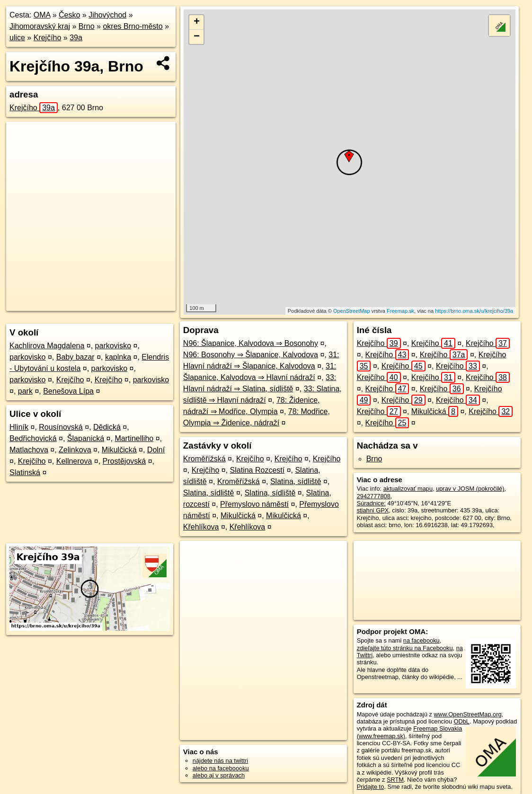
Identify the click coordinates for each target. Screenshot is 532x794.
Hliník (19, 427)
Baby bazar (75, 357)
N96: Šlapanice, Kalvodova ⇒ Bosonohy (251, 343)
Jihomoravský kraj (40, 26)
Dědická (107, 427)
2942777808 (374, 496)
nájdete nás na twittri (220, 761)
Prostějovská (124, 461)
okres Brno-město (133, 26)
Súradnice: (371, 503)
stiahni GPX (373, 510)
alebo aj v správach (219, 775)
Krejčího (48, 38)
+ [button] (197, 22)
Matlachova (29, 450)
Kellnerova (74, 461)
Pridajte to (371, 787)
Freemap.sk (400, 311)
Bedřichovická (33, 438)
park (25, 391)
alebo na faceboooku (221, 768)
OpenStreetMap (352, 311)
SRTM (395, 780)
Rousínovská (61, 427)
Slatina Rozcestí (257, 470)
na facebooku (421, 640)
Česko (69, 15)
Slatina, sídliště (296, 481)
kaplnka (118, 357)
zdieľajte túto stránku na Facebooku (405, 648)
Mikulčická (119, 450)
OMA (42, 15)
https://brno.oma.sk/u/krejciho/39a (474, 311)
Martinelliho (134, 438)
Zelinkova (75, 450)
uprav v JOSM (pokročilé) (470, 489)
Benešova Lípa (68, 391)
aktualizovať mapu (408, 489)
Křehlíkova (201, 527)
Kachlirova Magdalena (47, 346)
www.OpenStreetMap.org (468, 714)
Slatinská (25, 472)
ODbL (462, 721)
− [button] (197, 37)
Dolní (156, 450)
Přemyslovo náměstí (254, 504)
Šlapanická (86, 438)
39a (76, 38)
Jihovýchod (107, 15)
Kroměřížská (204, 459)
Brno (87, 26)
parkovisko (113, 346)
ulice (17, 38)
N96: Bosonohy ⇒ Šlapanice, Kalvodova (251, 355)
